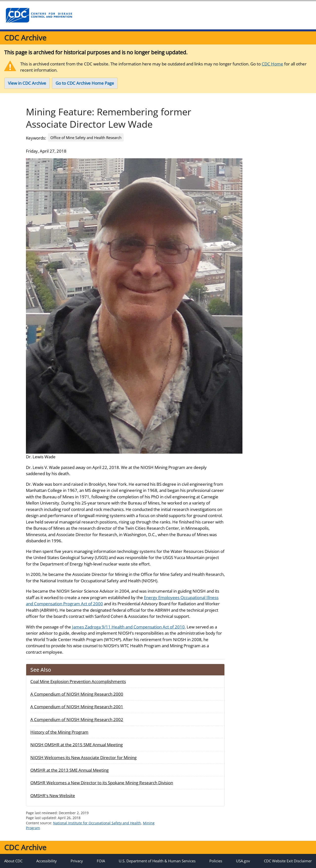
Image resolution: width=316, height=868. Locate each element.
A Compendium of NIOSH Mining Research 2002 (77, 719)
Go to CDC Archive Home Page (85, 83)
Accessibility (47, 861)
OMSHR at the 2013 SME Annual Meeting (69, 770)
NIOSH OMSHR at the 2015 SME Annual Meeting (77, 745)
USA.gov (243, 861)
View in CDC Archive (27, 83)
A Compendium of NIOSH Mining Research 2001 (77, 707)
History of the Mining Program (59, 732)
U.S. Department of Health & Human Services (157, 861)
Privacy (77, 861)
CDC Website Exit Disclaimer (288, 861)
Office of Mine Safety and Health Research (86, 138)
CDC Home (272, 64)
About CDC (13, 861)
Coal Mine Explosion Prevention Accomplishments (78, 681)
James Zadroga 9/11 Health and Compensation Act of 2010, (129, 627)
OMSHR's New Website (53, 796)
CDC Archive (25, 38)
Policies (216, 861)
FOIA (101, 861)
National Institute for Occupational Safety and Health (97, 823)
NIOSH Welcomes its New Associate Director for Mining (83, 757)
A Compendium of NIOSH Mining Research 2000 (77, 694)
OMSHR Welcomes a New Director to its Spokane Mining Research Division (102, 783)
